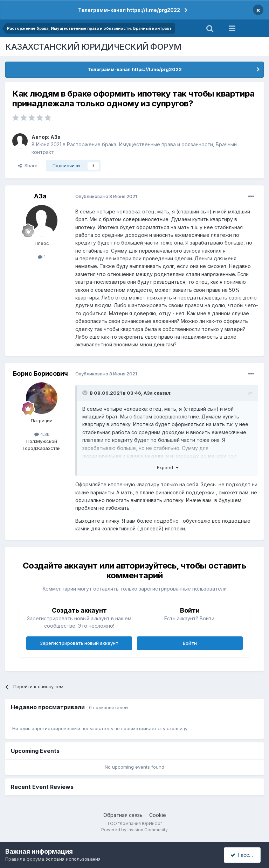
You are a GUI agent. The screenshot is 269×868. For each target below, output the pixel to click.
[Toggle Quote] (85, 393)
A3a (56, 137)
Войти (190, 643)
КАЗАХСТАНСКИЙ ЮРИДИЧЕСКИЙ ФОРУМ (93, 47)
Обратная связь (123, 815)
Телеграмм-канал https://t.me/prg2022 (129, 10)
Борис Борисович (40, 373)
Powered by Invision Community (134, 830)
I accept (243, 855)
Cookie (158, 815)
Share (28, 165)
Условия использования (73, 859)
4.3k (42, 434)
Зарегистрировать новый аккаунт (79, 643)
